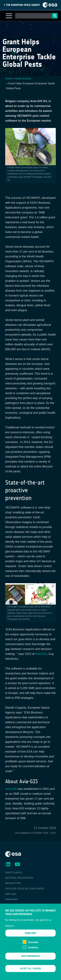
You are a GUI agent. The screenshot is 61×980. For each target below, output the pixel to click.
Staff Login (11, 894)
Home (9, 79)
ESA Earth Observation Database (22, 904)
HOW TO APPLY (14, 873)
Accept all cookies (31, 974)
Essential (33, 948)
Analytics (33, 953)
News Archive (23, 79)
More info (31, 938)
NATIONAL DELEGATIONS (19, 878)
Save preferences (31, 962)
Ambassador (12, 899)
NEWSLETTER (13, 883)
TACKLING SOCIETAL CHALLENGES (25, 888)
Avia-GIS (41, 654)
